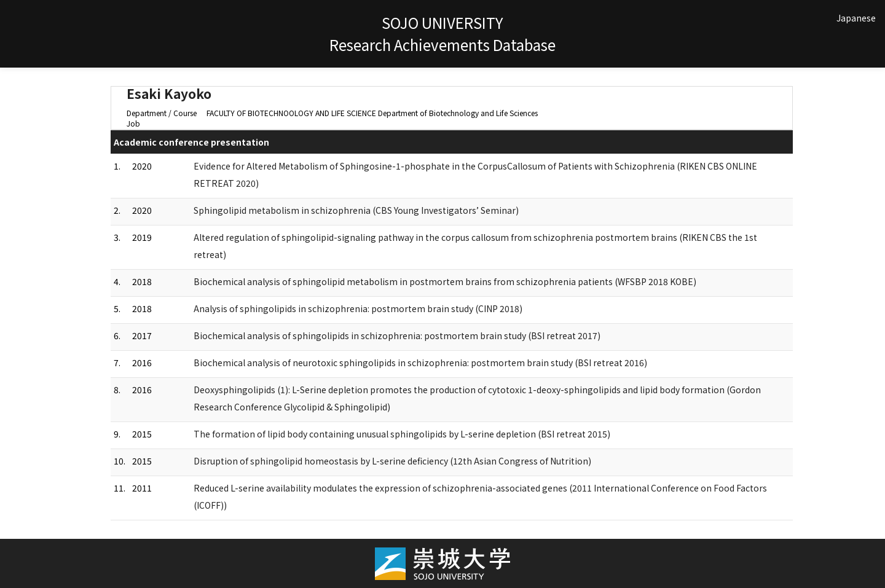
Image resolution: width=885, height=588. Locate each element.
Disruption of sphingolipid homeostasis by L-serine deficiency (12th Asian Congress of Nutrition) (392, 461)
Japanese (856, 18)
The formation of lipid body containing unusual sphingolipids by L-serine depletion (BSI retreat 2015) (402, 434)
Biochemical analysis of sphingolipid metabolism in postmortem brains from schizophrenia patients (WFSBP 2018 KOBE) (445, 281)
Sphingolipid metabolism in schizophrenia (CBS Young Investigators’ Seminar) (356, 210)
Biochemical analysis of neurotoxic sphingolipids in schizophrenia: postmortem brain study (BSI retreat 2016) (420, 363)
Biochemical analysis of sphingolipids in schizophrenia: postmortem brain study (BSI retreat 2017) (397, 335)
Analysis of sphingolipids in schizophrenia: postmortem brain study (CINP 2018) (358, 308)
